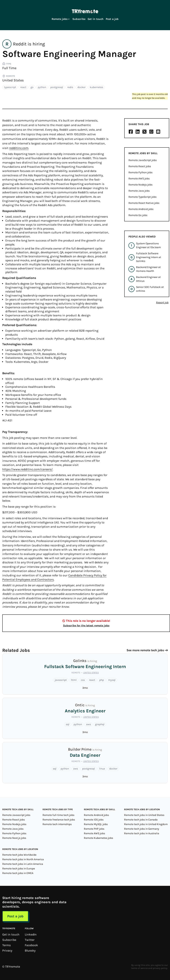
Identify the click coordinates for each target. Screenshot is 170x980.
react (23, 87)
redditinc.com (19, 148)
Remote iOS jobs (94, 820)
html (74, 680)
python (42, 87)
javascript (61, 680)
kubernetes (96, 87)
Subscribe (79, 19)
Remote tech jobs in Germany (142, 829)
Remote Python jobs (140, 172)
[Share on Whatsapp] (151, 132)
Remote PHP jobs (94, 829)
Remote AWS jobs (139, 179)
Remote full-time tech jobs (58, 815)
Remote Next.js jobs (14, 838)
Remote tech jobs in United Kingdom (146, 824)
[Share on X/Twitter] (144, 132)
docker (81, 87)
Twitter (30, 940)
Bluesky (30, 950)
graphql (100, 724)
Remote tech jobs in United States (144, 815)
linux (102, 769)
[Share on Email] (158, 132)
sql (68, 724)
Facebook (31, 945)
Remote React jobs (140, 166)
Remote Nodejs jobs (140, 185)
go (32, 87)
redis (70, 87)
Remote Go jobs (138, 215)
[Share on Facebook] (131, 132)
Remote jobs (61, 19)
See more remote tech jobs (145, 650)
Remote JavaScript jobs (143, 160)
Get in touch (96, 19)
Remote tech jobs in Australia (142, 833)
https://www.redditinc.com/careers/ (27, 469)
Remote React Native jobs (144, 203)
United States (13, 80)
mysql (112, 680)
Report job (162, 303)
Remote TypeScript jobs (142, 197)
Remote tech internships (57, 824)
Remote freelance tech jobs (59, 820)
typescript (10, 87)
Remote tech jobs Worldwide (19, 855)
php (102, 680)
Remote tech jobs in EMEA (18, 873)
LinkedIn (31, 934)
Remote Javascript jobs (16, 815)
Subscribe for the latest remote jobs (86, 626)
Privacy (7, 950)
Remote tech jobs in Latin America (23, 864)
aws (89, 724)
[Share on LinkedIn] (138, 132)
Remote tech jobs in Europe (19, 869)
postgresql (57, 87)
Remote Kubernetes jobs (98, 838)
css (83, 680)
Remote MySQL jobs (96, 824)
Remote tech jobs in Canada (141, 820)
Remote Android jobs (141, 209)
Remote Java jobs (139, 191)
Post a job (112, 19)
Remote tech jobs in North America (23, 859)
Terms (6, 945)
